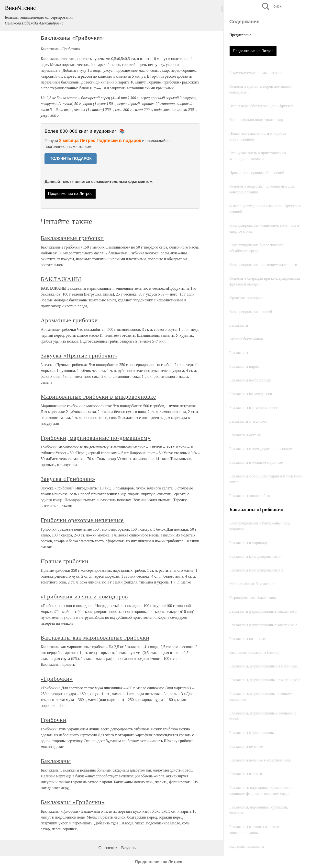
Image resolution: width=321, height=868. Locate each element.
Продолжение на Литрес (253, 51)
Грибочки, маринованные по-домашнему (96, 438)
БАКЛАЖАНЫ (61, 279)
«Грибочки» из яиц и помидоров (84, 596)
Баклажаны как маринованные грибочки (95, 638)
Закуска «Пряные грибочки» (79, 356)
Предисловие (240, 35)
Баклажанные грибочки (72, 238)
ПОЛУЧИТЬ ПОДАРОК (71, 159)
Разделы (129, 848)
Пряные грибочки (64, 561)
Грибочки (53, 720)
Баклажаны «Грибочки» (73, 802)
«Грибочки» (57, 679)
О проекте (107, 848)
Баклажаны (56, 761)
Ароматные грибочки (69, 320)
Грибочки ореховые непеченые (82, 520)
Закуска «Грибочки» (68, 479)
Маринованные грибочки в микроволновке (98, 397)
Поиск (271, 6)
